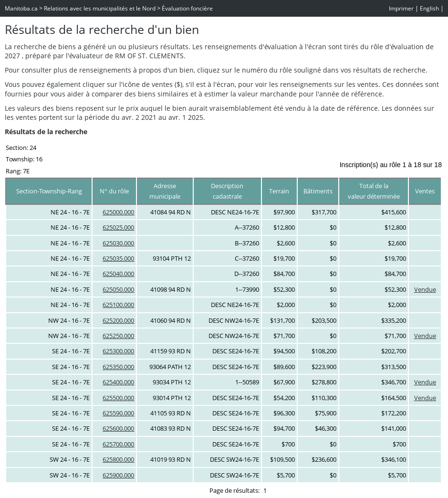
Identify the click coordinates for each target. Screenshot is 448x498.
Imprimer (401, 8)
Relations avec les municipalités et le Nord (100, 8)
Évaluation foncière (187, 8)
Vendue (425, 289)
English (429, 8)
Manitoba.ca (21, 8)
